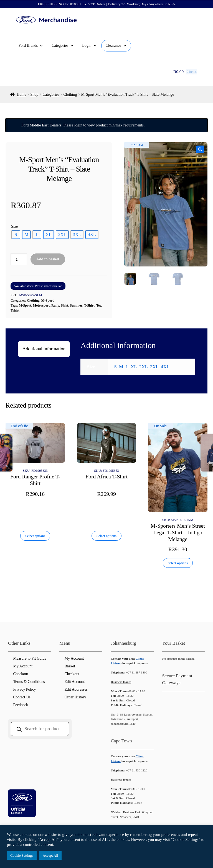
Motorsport (41, 305)
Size (14, 226)
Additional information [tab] (44, 349)
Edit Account (75, 682)
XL (134, 367)
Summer (76, 305)
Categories (63, 46)
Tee (99, 305)
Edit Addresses (76, 689)
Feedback (21, 705)
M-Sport (48, 300)
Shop (35, 94)
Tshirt (15, 310)
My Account (23, 666)
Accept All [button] (50, 855)
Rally (55, 305)
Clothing (70, 94)
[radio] (16, 235)
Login (89, 46)
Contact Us (22, 697)
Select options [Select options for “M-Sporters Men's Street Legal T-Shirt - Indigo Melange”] (178, 563)
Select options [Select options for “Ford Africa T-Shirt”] (106, 536)
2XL (144, 367)
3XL (154, 367)
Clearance (116, 46)
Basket (70, 666)
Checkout (21, 674)
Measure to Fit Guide (30, 658)
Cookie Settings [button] (22, 855)
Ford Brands (31, 46)
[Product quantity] (19, 259)
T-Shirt (89, 305)
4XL (165, 367)
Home (21, 94)
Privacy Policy (24, 689)
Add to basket (48, 259)
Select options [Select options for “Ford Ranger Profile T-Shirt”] (35, 536)
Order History (75, 697)
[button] (200, 149)
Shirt (64, 305)
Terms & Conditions (29, 682)
